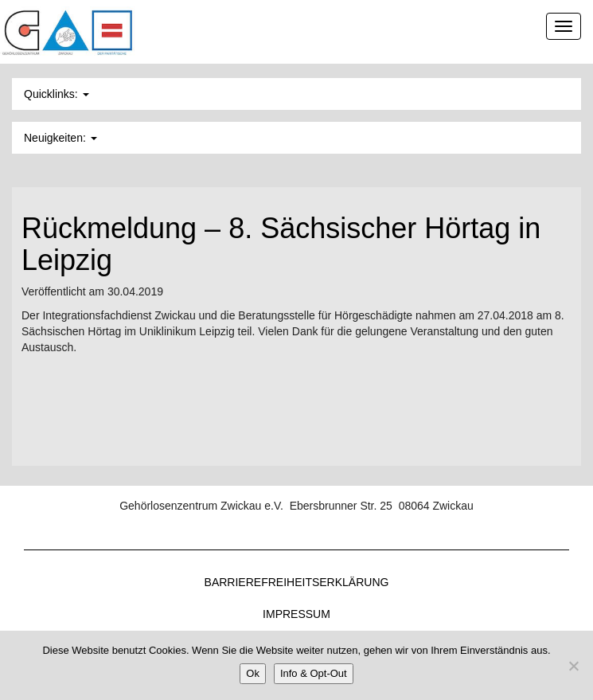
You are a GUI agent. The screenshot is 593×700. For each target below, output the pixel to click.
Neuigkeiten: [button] (60, 138)
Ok (253, 673)
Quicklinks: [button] (57, 94)
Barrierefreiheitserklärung (297, 582)
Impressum (296, 614)
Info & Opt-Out (314, 673)
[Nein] (573, 666)
